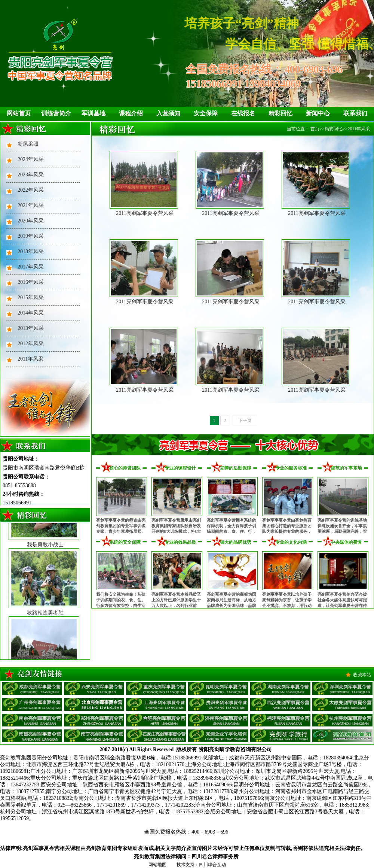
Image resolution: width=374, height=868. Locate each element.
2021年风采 (31, 205)
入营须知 (168, 113)
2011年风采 (30, 359)
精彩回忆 (280, 113)
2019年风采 (31, 236)
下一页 (245, 421)
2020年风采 (31, 221)
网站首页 (19, 113)
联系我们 (355, 113)
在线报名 (243, 113)
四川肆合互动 (212, 865)
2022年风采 (31, 190)
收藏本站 (362, 675)
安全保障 (206, 113)
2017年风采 (31, 267)
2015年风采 (31, 298)
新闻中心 (318, 113)
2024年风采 (31, 159)
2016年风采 (31, 282)
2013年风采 (31, 328)
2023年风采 (31, 175)
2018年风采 (31, 251)
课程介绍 (131, 113)
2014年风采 (31, 313)
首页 (315, 129)
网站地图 (157, 865)
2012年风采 (31, 344)
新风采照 (28, 144)
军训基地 (93, 113)
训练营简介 (56, 113)
